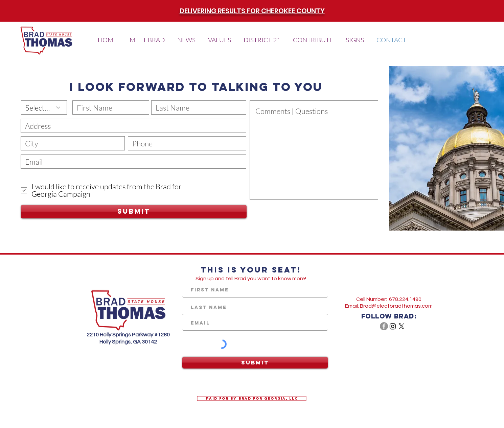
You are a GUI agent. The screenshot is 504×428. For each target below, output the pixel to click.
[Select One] (44, 108)
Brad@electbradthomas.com (396, 306)
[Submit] (134, 212)
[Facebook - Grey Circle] (384, 326)
